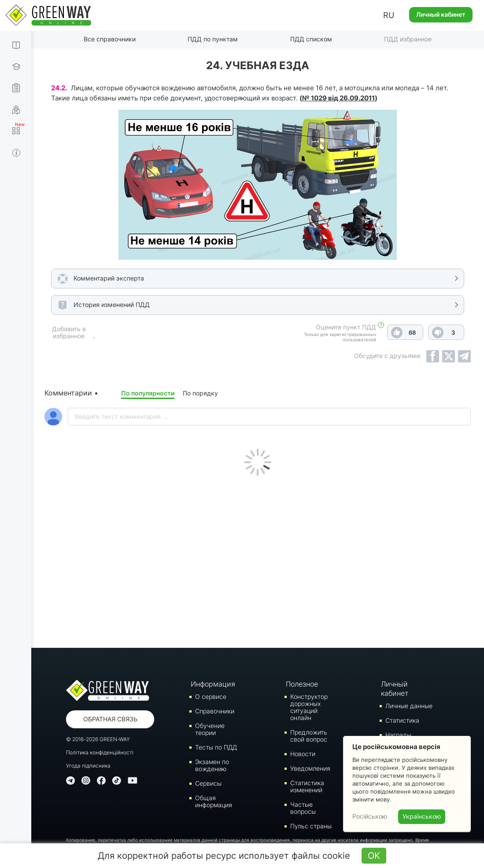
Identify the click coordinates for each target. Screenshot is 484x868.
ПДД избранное (408, 39)
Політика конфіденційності (100, 752)
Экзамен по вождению (212, 765)
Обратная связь (110, 719)
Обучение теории (210, 729)
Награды (398, 735)
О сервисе (211, 696)
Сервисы (208, 783)
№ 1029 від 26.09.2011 (338, 98)
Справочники (215, 711)
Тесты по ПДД (216, 747)
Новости (303, 754)
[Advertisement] (258, 560)
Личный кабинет (441, 14)
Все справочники (110, 39)
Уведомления (310, 768)
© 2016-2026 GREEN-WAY (98, 739)
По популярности (148, 393)
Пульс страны (311, 826)
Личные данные (409, 706)
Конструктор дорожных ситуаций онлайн (309, 707)
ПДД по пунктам (213, 39)
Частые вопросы (303, 808)
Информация (213, 684)
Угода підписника (88, 766)
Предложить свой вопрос (309, 736)
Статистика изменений (307, 786)
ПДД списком (311, 39)
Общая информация (214, 801)
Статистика (402, 720)
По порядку (200, 393)
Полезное (302, 684)
